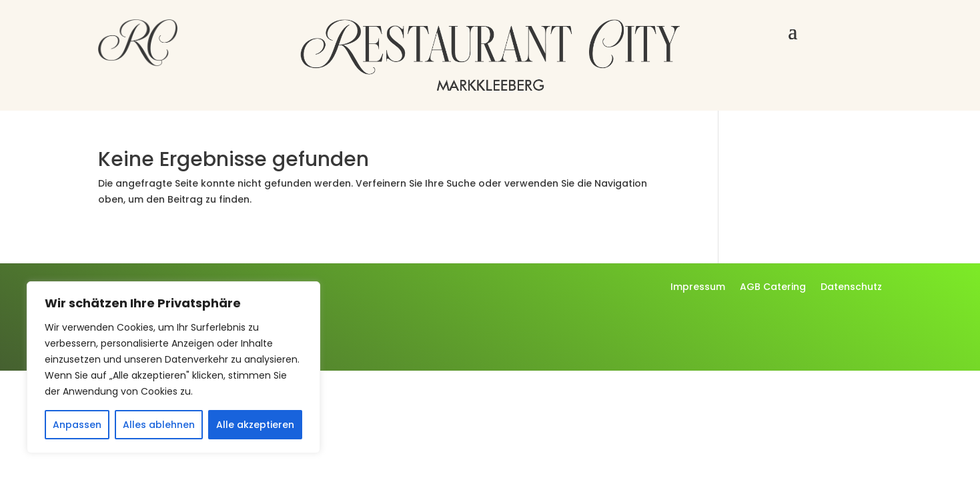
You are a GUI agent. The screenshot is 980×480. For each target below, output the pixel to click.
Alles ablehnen (159, 425)
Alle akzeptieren (255, 425)
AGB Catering (773, 288)
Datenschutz (851, 288)
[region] (173, 367)
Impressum (698, 288)
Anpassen (77, 425)
